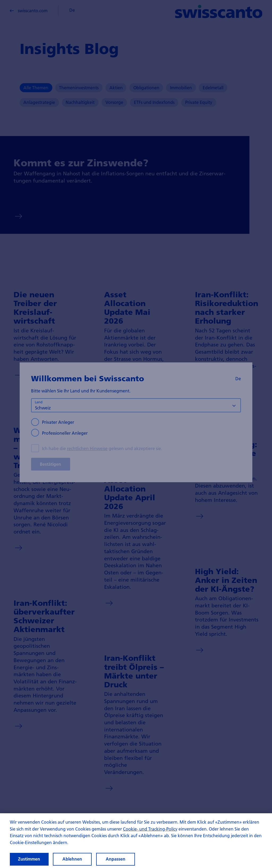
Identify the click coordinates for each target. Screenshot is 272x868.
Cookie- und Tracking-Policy (150, 834)
